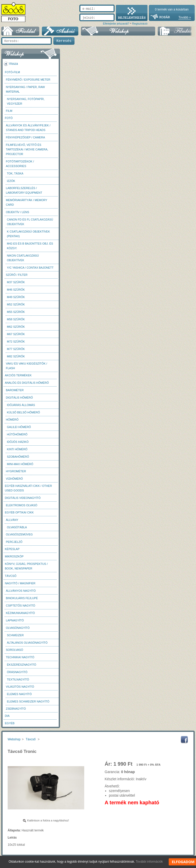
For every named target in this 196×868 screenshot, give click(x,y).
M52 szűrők (16, 304)
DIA (7, 716)
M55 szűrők (16, 312)
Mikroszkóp (14, 556)
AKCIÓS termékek (18, 375)
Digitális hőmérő (19, 398)
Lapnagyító (15, 620)
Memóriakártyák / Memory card (27, 202)
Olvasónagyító (18, 628)
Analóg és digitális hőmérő (27, 383)
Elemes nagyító (19, 694)
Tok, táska (15, 173)
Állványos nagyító (21, 591)
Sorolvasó (14, 650)
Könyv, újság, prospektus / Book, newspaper (26, 566)
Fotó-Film (12, 72)
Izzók (11, 181)
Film (9, 111)
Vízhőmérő (14, 479)
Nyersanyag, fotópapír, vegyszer (26, 101)
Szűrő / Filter (17, 275)
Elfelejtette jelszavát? (116, 24)
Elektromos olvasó (22, 505)
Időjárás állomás (21, 405)
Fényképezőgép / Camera (25, 137)
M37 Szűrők (16, 282)
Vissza (13, 64)
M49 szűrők (16, 297)
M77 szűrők (16, 349)
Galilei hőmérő (19, 427)
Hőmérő (12, 420)
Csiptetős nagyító (21, 606)
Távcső (11, 576)
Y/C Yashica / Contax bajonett (30, 268)
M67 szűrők (16, 334)
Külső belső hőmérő (23, 412)
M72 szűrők (16, 342)
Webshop (14, 739)
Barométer (15, 390)
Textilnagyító (18, 679)
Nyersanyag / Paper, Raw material (25, 89)
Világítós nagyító (20, 687)
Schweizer (15, 635)
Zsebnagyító (16, 709)
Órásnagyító (17, 672)
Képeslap (12, 549)
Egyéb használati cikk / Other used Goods (28, 488)
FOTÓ (9, 118)
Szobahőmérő (18, 457)
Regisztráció (140, 24)
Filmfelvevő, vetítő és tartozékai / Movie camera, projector (27, 149)
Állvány (12, 520)
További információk (149, 862)
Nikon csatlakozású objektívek (23, 258)
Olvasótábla (17, 527)
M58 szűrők (16, 319)
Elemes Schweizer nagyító (28, 701)
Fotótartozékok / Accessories (20, 164)
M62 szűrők (16, 327)
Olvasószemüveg (19, 534)
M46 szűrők (16, 290)
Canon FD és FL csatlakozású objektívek (30, 222)
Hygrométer (16, 471)
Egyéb (10, 723)
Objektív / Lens (17, 212)
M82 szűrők (16, 356)
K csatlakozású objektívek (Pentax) (28, 234)
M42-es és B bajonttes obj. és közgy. (30, 246)
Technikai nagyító (20, 657)
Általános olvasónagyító (27, 643)
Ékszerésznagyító (22, 665)
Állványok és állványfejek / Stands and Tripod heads (28, 128)
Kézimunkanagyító (20, 613)
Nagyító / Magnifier (20, 583)
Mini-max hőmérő (20, 464)
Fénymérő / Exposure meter (28, 80)
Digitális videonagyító (23, 498)
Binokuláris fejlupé (22, 598)
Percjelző (14, 542)
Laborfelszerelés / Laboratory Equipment (24, 190)
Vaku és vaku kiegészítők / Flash (27, 366)
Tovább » (185, 17)
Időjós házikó (18, 442)
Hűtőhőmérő (17, 434)
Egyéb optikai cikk (19, 512)
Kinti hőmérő (17, 449)
